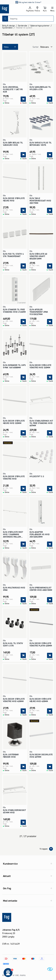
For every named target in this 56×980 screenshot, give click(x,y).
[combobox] (31, 19)
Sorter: (36, 47)
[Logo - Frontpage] (13, 9)
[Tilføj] (23, 99)
